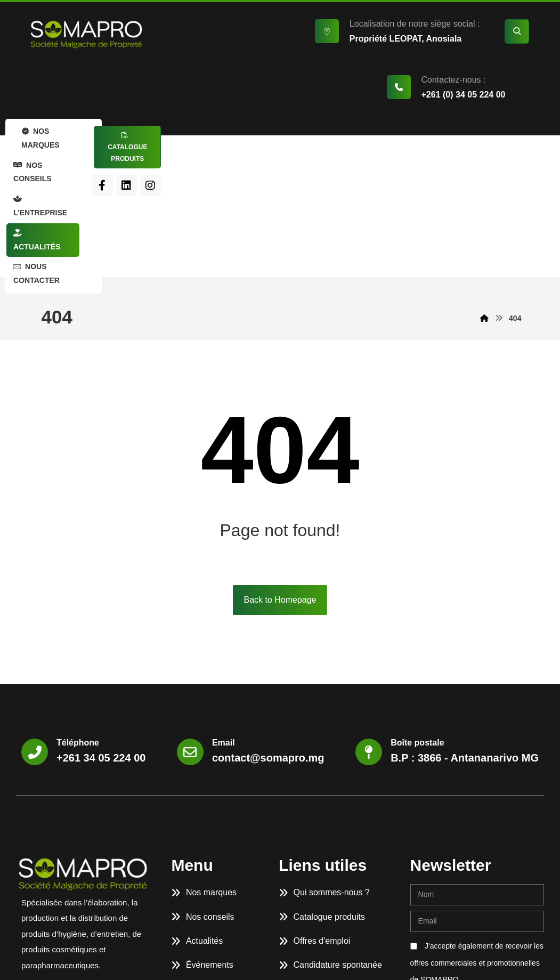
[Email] (190, 635)
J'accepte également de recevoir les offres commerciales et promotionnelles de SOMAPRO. (477, 846)
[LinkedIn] (452, 164)
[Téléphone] (35, 635)
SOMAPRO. (103, 961)
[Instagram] (476, 164)
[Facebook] (428, 164)
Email (224, 626)
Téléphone (78, 626)
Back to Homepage (280, 483)
